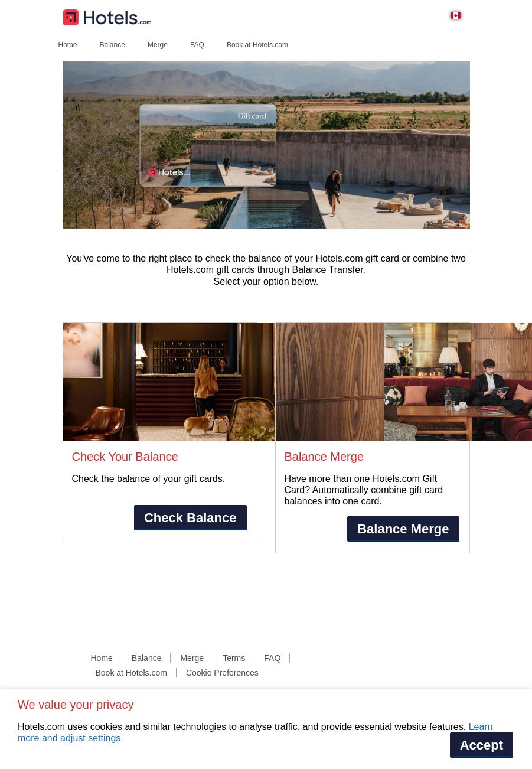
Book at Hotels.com (257, 45)
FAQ (197, 45)
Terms (234, 658)
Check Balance (190, 518)
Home (68, 45)
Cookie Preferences (222, 673)
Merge (158, 45)
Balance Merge (403, 529)
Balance (112, 45)
